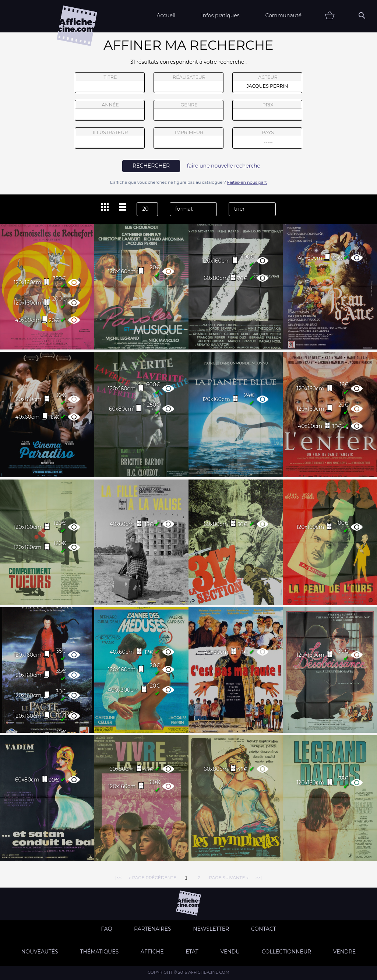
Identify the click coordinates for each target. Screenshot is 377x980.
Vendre (344, 952)
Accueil (166, 15)
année (110, 110)
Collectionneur (286, 952)
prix (267, 110)
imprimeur (188, 138)
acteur (267, 83)
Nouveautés (40, 952)
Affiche (152, 952)
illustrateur (110, 138)
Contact (264, 929)
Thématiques (99, 952)
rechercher (151, 166)
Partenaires (153, 929)
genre (189, 111)
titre (110, 83)
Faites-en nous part (247, 182)
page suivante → (229, 877)
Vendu (230, 952)
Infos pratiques (220, 15)
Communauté (283, 15)
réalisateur (188, 83)
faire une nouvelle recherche (224, 166)
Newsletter (211, 929)
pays (267, 139)
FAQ (106, 929)
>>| (259, 877)
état (192, 952)
